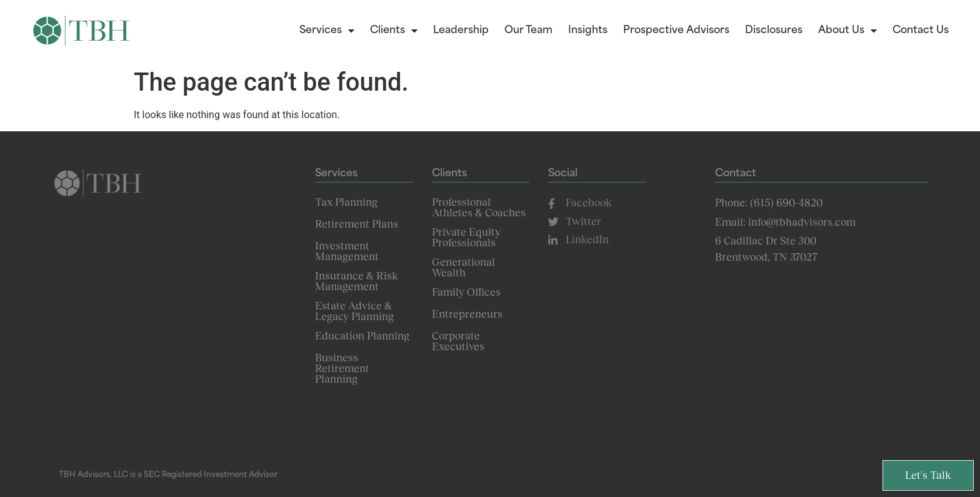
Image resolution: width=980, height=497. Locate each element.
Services (327, 31)
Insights (588, 31)
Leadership (461, 31)
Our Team (528, 31)
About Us (847, 31)
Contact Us (921, 31)
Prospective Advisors (676, 31)
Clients (394, 31)
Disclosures (774, 31)
